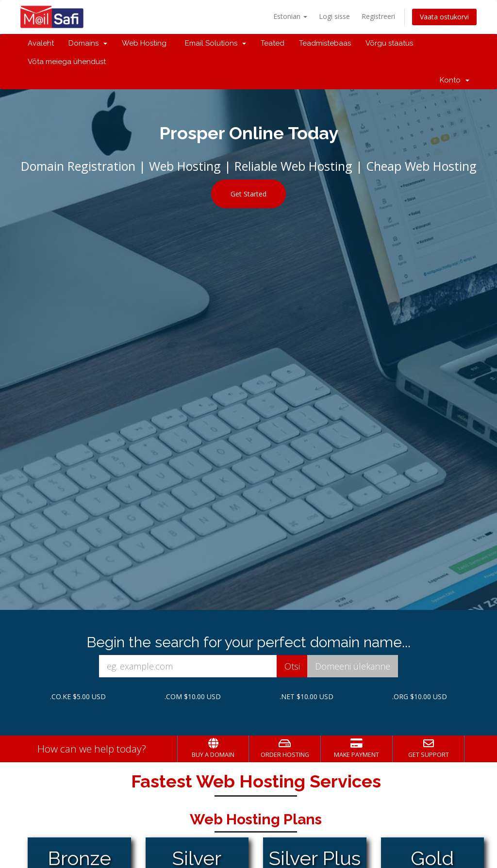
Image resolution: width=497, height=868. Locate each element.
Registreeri (378, 16)
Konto (455, 80)
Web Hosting (144, 43)
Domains (88, 43)
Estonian (290, 16)
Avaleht (41, 43)
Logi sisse (334, 16)
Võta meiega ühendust (67, 62)
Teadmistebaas (325, 43)
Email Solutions (214, 43)
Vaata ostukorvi (444, 17)
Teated (273, 43)
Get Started (248, 194)
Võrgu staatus (389, 43)
